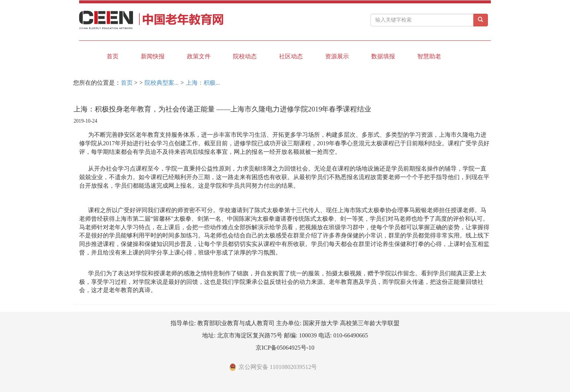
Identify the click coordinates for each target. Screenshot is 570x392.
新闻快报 (153, 56)
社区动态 (291, 56)
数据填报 (383, 56)
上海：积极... (203, 83)
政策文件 (199, 56)
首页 (113, 56)
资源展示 (337, 56)
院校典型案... (162, 83)
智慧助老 (429, 56)
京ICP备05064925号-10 (285, 348)
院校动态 (245, 56)
